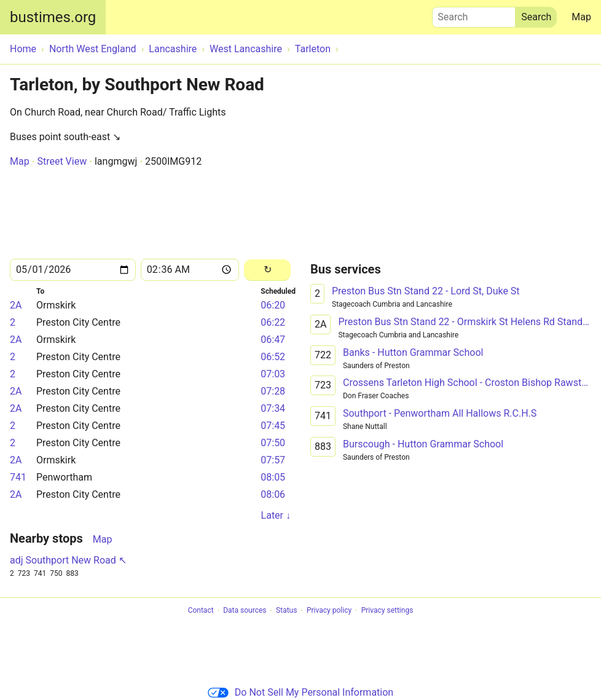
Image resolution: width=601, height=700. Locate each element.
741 (18, 477)
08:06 (273, 494)
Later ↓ (276, 515)
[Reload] (267, 270)
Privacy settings (387, 611)
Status (286, 611)
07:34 (273, 408)
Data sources (245, 611)
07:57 (273, 460)
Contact (201, 611)
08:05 (273, 477)
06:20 (273, 305)
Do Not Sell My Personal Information (300, 692)
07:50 (273, 443)
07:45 (273, 426)
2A (16, 305)
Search (474, 14)
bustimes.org (53, 17)
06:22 (273, 322)
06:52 (273, 357)
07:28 (273, 391)
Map (581, 17)
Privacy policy (329, 611)
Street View (62, 161)
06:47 (273, 340)
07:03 (273, 374)
